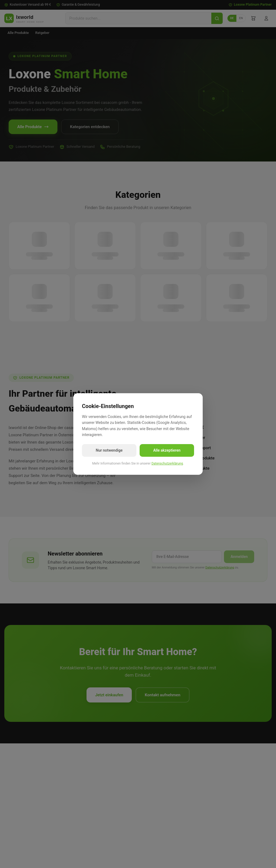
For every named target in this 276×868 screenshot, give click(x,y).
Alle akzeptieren (167, 450)
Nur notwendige (109, 450)
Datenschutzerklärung (167, 463)
